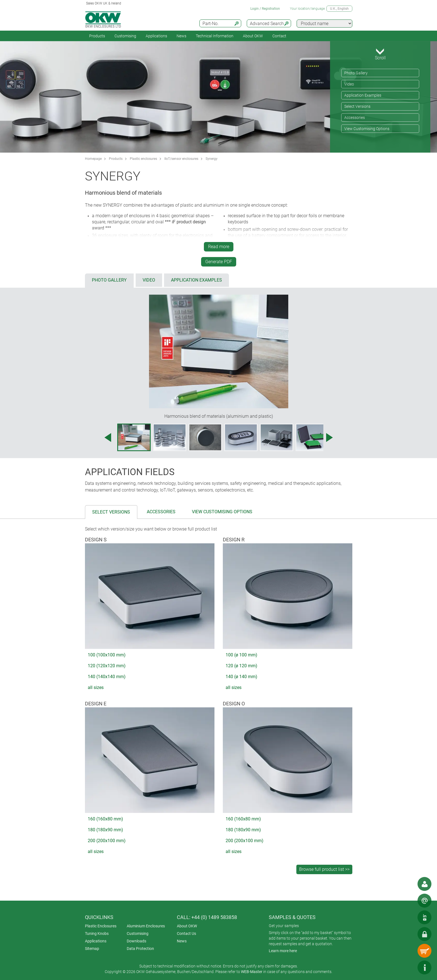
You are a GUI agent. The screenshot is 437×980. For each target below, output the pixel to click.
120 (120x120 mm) (107, 666)
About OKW (187, 926)
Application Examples (363, 95)
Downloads (136, 941)
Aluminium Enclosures (146, 926)
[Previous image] (108, 438)
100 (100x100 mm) (107, 655)
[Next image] (329, 438)
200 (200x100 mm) (107, 841)
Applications (156, 36)
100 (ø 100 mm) (241, 655)
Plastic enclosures (143, 159)
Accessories (355, 118)
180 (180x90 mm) (105, 830)
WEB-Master (252, 972)
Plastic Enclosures (101, 926)
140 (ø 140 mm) (241, 677)
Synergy (212, 159)
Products (97, 36)
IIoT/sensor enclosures (181, 159)
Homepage (93, 159)
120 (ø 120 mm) (241, 666)
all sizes (96, 687)
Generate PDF (219, 262)
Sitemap (92, 949)
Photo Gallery (356, 73)
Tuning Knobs (97, 933)
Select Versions (357, 106)
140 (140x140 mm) (107, 677)
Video (349, 84)
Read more (219, 247)
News (181, 36)
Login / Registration (265, 9)
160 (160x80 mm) (105, 819)
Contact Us (186, 933)
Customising (125, 36)
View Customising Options (367, 129)
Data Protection (140, 949)
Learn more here (283, 951)
